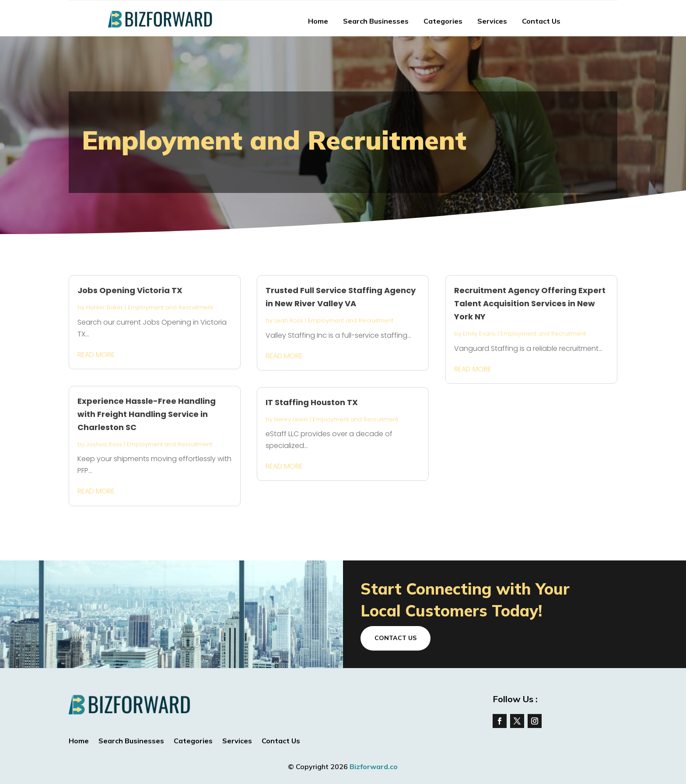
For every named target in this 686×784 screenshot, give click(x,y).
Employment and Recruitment (170, 307)
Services (492, 21)
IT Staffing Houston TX (312, 402)
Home (318, 21)
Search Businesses (376, 21)
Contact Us (541, 21)
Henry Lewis (291, 419)
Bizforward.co (374, 766)
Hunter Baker (105, 307)
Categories (443, 21)
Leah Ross (289, 320)
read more (96, 355)
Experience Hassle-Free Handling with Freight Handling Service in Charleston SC (147, 414)
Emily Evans (479, 334)
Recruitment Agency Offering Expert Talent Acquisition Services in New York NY (530, 303)
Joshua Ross (104, 444)
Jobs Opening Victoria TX (130, 290)
